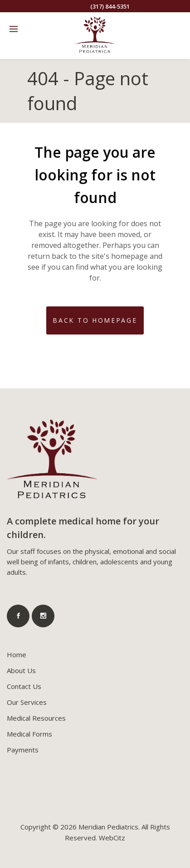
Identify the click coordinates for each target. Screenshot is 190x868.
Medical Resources (36, 718)
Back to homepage (95, 320)
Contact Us (24, 686)
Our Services (27, 702)
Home (17, 655)
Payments (23, 750)
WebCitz (112, 838)
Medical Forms (29, 734)
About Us (21, 670)
